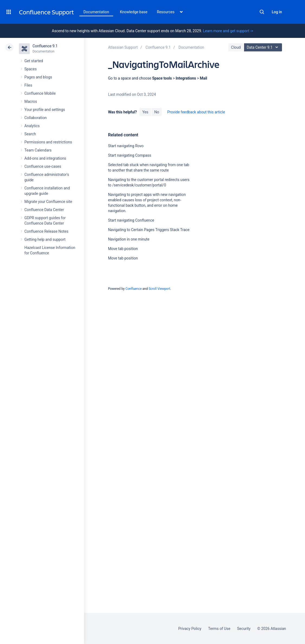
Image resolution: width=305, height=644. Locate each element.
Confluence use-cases (43, 166)
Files (28, 85)
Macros (31, 101)
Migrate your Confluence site (48, 202)
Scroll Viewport (159, 289)
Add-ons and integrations (45, 158)
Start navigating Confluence (131, 220)
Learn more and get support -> (228, 31)
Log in (277, 12)
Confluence (134, 289)
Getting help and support (45, 239)
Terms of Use (219, 629)
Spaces (30, 69)
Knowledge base (134, 12)
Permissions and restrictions (48, 142)
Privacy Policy (190, 629)
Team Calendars (38, 150)
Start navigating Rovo (126, 146)
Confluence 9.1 (45, 46)
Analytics (32, 126)
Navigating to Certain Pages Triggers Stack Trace (149, 230)
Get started (34, 61)
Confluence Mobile (40, 93)
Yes (145, 112)
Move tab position (123, 249)
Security (244, 629)
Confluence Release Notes (46, 231)
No (157, 112)
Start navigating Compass (130, 155)
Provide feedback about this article (196, 112)
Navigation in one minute (129, 239)
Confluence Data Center (44, 210)
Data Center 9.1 (264, 47)
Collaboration (35, 118)
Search (262, 12)
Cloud (236, 47)
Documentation (96, 12)
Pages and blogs (38, 77)
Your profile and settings (45, 110)
